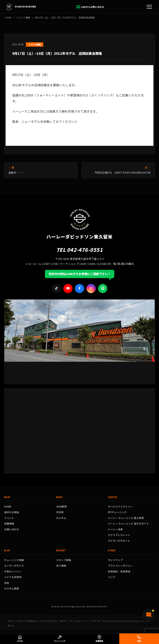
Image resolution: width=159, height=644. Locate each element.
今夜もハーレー (13, 571)
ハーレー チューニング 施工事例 (126, 518)
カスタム (61, 518)
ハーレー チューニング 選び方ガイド (128, 523)
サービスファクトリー (120, 506)
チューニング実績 (14, 560)
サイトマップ (115, 560)
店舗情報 (9, 523)
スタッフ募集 (64, 560)
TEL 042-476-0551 (80, 250)
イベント (9, 518)
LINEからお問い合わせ (90, 7)
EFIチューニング (117, 512)
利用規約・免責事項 (119, 571)
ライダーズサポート (119, 541)
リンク (112, 577)
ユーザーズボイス (14, 565)
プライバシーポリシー (120, 565)
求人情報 (61, 565)
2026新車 (61, 506)
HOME (8, 17)
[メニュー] (149, 7)
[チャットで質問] (149, 615)
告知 (7, 583)
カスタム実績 (12, 588)
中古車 (60, 512)
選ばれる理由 (12, 512)
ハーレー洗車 (115, 529)
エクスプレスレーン (119, 535)
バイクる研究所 (13, 577)
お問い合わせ (12, 529)
